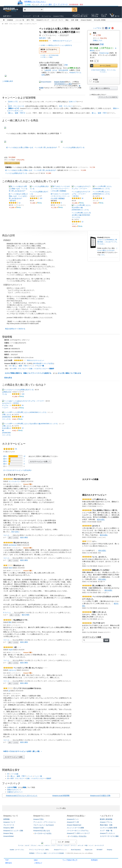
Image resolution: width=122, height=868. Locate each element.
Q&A (36, 860)
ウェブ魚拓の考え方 (70, 860)
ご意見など (38, 863)
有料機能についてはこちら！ (35, 1)
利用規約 (94, 860)
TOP (7, 860)
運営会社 (9, 863)
